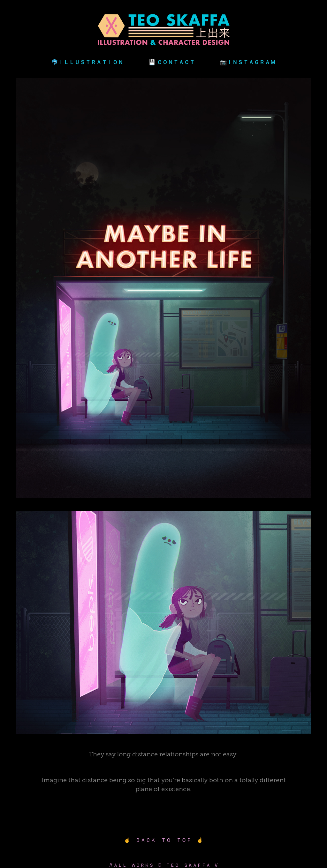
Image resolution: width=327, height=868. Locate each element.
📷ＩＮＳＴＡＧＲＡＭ (248, 62)
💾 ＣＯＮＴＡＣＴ (172, 62)
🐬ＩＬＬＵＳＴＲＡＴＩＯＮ (87, 62)
